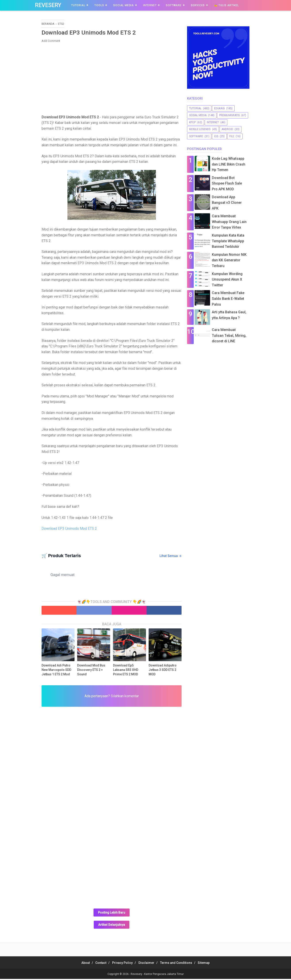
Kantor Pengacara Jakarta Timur (164, 975)
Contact (97, 964)
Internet (150, 5)
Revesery (48, 5)
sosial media (198, 115)
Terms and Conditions (180, 964)
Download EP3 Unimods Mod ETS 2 (69, 530)
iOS (216, 136)
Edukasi (219, 108)
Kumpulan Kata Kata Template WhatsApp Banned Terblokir (228, 241)
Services (198, 5)
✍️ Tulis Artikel (226, 5)
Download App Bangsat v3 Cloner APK (227, 203)
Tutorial (78, 5)
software (196, 136)
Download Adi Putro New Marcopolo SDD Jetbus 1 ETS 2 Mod (56, 671)
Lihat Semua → (171, 557)
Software (174, 5)
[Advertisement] (112, 79)
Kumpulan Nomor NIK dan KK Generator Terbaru (229, 260)
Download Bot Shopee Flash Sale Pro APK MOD (227, 183)
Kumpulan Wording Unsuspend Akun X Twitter (227, 279)
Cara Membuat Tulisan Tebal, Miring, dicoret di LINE (229, 335)
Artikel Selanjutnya (112, 926)
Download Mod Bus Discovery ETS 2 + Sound (91, 671)
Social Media (123, 5)
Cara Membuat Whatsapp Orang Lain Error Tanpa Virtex (229, 222)
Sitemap (211, 964)
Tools (99, 5)
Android (227, 129)
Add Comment (51, 42)
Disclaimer (148, 964)
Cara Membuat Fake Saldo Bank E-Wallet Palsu (228, 298)
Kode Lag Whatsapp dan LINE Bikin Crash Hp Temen (229, 164)
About (79, 964)
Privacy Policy (121, 964)
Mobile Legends (200, 129)
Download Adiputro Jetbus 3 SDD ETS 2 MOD (163, 671)
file (232, 136)
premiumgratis (229, 115)
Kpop (192, 122)
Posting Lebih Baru (112, 914)
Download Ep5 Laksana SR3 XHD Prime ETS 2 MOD (126, 671)
